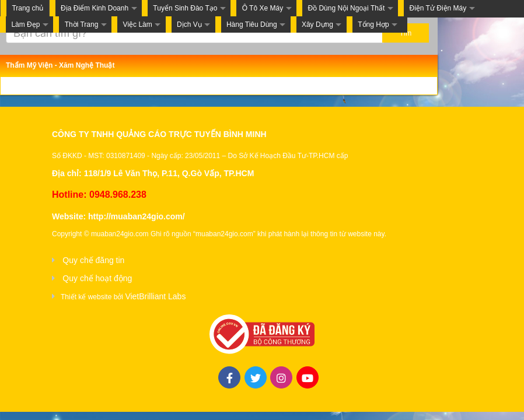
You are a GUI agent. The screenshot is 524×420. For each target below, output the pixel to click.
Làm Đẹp (25, 24)
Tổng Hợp (373, 24)
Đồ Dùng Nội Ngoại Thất (346, 8)
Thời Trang (82, 24)
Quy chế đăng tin (93, 260)
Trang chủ (27, 8)
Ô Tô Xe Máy (263, 8)
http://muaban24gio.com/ (137, 216)
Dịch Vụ (189, 24)
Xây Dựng (317, 24)
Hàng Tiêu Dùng (252, 24)
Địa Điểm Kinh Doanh (95, 8)
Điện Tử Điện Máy (438, 8)
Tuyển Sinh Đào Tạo (185, 8)
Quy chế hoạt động (97, 278)
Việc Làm (138, 24)
